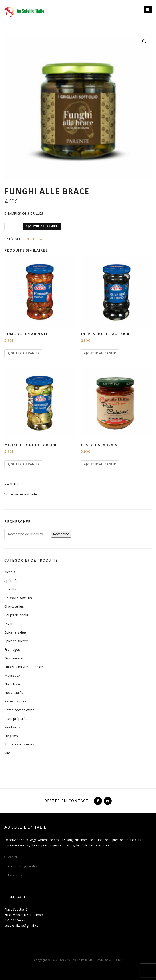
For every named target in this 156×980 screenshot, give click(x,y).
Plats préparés (16, 718)
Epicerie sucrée (16, 641)
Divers (9, 624)
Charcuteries (14, 606)
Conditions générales (23, 866)
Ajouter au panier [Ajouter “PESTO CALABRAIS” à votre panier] (100, 464)
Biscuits (10, 589)
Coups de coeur (16, 615)
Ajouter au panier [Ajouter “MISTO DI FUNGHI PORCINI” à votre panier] (23, 464)
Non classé (13, 684)
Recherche (61, 534)
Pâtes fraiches (15, 701)
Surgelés (11, 736)
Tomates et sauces (19, 744)
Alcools (10, 572)
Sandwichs (12, 727)
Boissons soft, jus (18, 598)
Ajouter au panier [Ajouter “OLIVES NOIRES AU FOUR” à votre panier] (100, 353)
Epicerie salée (36, 239)
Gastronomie (14, 658)
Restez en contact (67, 801)
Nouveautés (14, 692)
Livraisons (15, 875)
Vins (8, 753)
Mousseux (12, 675)
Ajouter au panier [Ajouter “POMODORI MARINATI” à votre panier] (23, 353)
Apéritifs (11, 580)
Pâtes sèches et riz (19, 710)
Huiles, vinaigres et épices (25, 667)
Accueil (13, 857)
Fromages (12, 649)
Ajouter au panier (42, 226)
